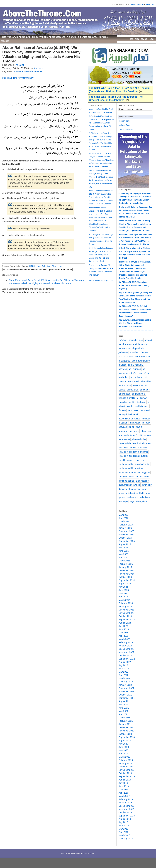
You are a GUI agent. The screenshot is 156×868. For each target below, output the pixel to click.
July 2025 (123, 548)
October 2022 (125, 655)
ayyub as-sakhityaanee (138, 406)
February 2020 (126, 760)
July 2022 (123, 665)
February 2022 (126, 682)
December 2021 (126, 688)
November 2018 (126, 809)
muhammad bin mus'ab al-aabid (135, 464)
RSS (131, 39)
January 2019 (125, 803)
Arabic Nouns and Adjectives (101, 281)
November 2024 (126, 574)
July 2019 (123, 783)
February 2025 (126, 564)
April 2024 (123, 597)
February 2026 (126, 525)
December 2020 (126, 727)
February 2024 (126, 603)
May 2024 (123, 593)
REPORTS (5, 41)
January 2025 (125, 567)
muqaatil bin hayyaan (139, 473)
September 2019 (127, 776)
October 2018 (125, 812)
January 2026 (125, 528)
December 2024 (126, 570)
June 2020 (124, 747)
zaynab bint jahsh (138, 501)
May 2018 (123, 829)
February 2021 (126, 721)
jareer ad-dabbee (127, 443)
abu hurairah (135, 369)
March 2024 (124, 600)
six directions (142, 481)
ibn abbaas (135, 423)
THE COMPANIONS (40, 37)
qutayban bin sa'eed (129, 477)
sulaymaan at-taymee (129, 485)
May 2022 (123, 672)
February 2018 (126, 839)
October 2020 (125, 734)
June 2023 (124, 629)
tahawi (132, 493)
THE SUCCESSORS (57, 37)
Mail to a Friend (10, 78)
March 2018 (124, 835)
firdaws (122, 410)
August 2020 (125, 740)
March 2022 (124, 678)
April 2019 (123, 793)
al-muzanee (133, 390)
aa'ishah (123, 340)
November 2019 (126, 770)
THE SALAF (72, 37)
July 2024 (123, 587)
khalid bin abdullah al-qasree (133, 448)
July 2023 (123, 626)
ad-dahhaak (134, 381)
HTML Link (35, 266)
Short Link (57, 266)
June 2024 (124, 590)
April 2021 (123, 714)
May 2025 (123, 554)
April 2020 (123, 754)
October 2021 (125, 695)
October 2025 (125, 538)
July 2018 (123, 822)
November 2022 (126, 652)
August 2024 (125, 584)
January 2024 (125, 606)
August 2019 (125, 780)
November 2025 (126, 535)
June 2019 (124, 786)
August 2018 (125, 819)
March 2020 (124, 757)
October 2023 (125, 616)
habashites (133, 410)
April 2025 (123, 557)
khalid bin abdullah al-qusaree (134, 452)
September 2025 (127, 541)
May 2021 (123, 711)
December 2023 (126, 610)
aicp (129, 386)
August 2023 (125, 623)
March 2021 (124, 718)
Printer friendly (26, 78)
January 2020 (125, 763)
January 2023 (125, 646)
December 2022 (126, 649)
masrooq (140, 460)
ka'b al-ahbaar (144, 443)
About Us (140, 4)
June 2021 (124, 708)
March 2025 (124, 561)
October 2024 (125, 577)
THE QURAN (13, 37)
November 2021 (126, 691)
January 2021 (125, 724)
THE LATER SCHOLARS (88, 37)
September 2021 (127, 698)
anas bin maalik (127, 402)
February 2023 (126, 642)
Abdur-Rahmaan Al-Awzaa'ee (28, 71)
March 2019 (124, 796)
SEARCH (145, 39)
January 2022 (125, 685)
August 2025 (125, 544)
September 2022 (127, 659)
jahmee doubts (139, 439)
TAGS (137, 39)
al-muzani (145, 390)
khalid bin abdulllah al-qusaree (134, 456)
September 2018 (127, 816)
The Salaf (19, 65)
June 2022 (124, 669)
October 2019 (125, 773)
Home (133, 4)
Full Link (46, 266)
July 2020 (123, 744)
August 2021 (125, 701)
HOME (3, 37)
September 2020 (127, 737)
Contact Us (149, 4)
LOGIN (152, 39)
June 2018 (124, 825)
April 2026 (123, 518)
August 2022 (125, 662)
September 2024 (127, 580)
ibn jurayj (135, 431)
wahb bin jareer (144, 493)
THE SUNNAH (25, 37)
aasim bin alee (136, 340)
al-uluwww (142, 398)
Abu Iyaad (38, 68)
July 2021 (123, 705)
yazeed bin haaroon (129, 497)
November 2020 (126, 731)
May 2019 (123, 790)
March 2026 (124, 521)
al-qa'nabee (125, 394)
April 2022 (123, 675)
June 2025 (124, 551)
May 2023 (123, 633)
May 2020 (123, 750)
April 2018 (123, 832)
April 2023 (123, 636)
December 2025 (126, 531)
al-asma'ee (138, 386)
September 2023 (127, 620)
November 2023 (126, 613)
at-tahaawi (141, 402)
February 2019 (126, 799)
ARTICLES (103, 37)
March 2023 (124, 639)
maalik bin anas (127, 460)
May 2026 (123, 515)
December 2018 (126, 806)
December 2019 (126, 767)
